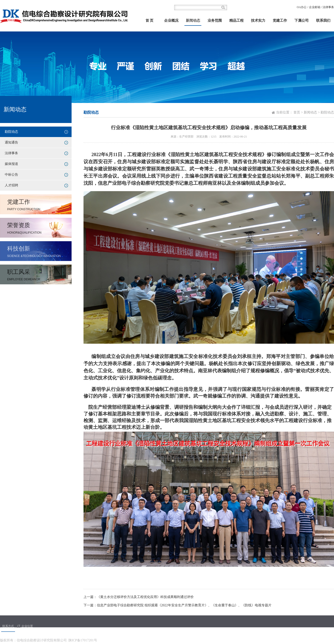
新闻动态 (193, 20)
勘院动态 (11, 132)
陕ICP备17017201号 (83, 640)
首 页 (150, 20)
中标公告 (11, 175)
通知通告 (11, 142)
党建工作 (280, 20)
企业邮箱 (315, 7)
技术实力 (258, 20)
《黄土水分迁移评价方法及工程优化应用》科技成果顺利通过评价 (145, 597)
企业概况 (171, 20)
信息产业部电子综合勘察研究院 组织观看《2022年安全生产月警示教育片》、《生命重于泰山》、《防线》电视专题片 (184, 605)
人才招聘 (11, 185)
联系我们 (323, 20)
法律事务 (328, 7)
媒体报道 (11, 164)
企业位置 (27, 626)
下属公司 (302, 20)
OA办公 (302, 7)
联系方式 (8, 626)
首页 (297, 112)
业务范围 (215, 20)
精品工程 (236, 20)
